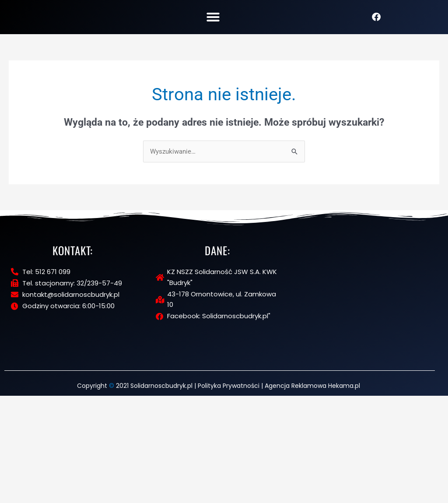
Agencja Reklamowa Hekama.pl (312, 493)
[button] (213, 21)
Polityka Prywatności (229, 493)
